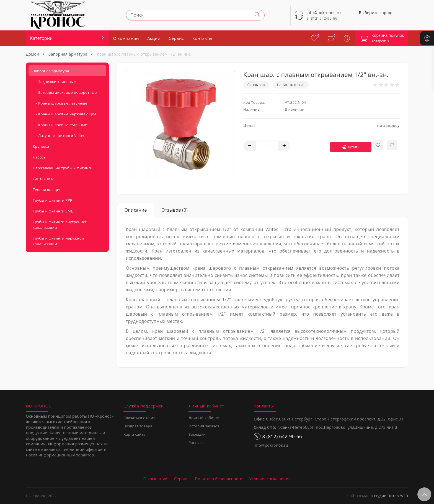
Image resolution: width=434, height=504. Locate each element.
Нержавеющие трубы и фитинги (63, 168)
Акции (154, 38)
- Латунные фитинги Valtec (59, 136)
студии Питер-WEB (391, 496)
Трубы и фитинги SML (53, 211)
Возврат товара (138, 426)
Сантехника (43, 179)
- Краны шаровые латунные (60, 103)
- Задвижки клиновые (54, 82)
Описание (136, 210)
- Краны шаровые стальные (60, 125)
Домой (32, 54)
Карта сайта (134, 434)
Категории (41, 38)
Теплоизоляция (47, 189)
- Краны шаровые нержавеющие (64, 114)
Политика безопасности (219, 479)
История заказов (204, 426)
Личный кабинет (204, 418)
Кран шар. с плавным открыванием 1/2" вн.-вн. (144, 54)
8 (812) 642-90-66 (322, 18)
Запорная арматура (68, 54)
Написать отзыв (291, 85)
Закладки (197, 434)
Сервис (176, 38)
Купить (348, 145)
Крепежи (41, 146)
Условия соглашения (270, 479)
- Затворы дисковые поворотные (65, 92)
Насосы (39, 157)
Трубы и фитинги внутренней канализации (60, 225)
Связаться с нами (139, 418)
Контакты (202, 38)
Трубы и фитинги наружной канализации (58, 241)
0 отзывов (256, 85)
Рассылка (197, 443)
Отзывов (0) (175, 210)
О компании (126, 38)
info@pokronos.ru (271, 445)
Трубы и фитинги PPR (52, 200)
